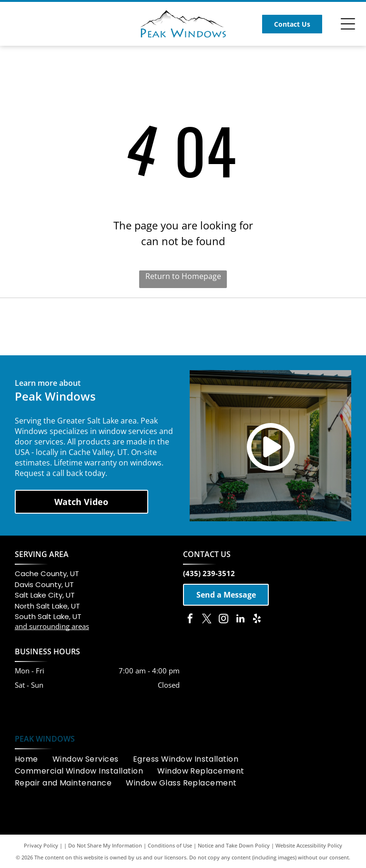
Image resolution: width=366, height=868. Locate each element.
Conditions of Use (170, 845)
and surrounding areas (52, 626)
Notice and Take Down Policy (234, 845)
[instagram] (224, 620)
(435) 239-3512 (209, 573)
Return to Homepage (183, 276)
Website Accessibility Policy (309, 845)
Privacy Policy (41, 845)
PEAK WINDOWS (45, 739)
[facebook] (190, 620)
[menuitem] (34, 759)
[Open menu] (348, 24)
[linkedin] (240, 620)
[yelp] (257, 620)
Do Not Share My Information (105, 845)
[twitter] (207, 620)
